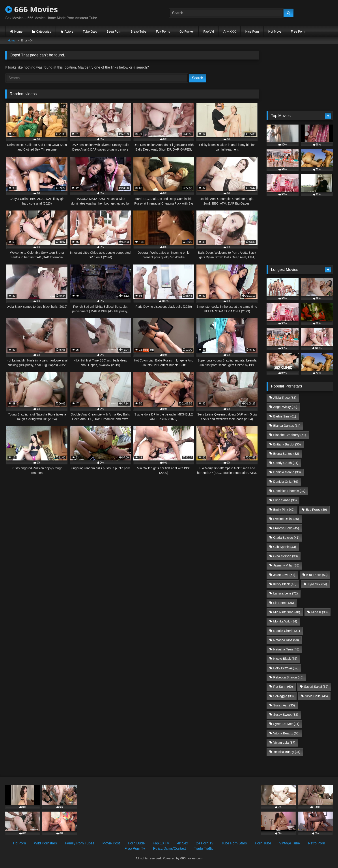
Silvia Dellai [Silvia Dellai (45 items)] (316, 696)
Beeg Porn (114, 32)
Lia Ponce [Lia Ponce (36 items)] (284, 603)
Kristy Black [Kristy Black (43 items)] (285, 584)
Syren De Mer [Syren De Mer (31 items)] (286, 724)
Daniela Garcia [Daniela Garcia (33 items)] (287, 472)
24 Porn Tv (205, 843)
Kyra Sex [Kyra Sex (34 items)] (317, 584)
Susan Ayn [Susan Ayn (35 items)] (284, 705)
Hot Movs (275, 32)
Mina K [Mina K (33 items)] (319, 612)
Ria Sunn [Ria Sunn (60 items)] (283, 687)
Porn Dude (136, 843)
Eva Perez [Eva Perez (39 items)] (316, 510)
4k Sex (183, 843)
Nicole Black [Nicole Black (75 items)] (285, 659)
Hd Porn (20, 843)
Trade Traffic (204, 848)
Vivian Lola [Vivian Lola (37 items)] (284, 743)
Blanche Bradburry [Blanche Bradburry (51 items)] (290, 435)
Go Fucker (187, 32)
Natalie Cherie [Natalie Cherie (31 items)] (287, 631)
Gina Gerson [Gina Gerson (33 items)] (285, 556)
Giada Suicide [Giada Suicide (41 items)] (286, 538)
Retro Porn (317, 843)
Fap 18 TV (161, 843)
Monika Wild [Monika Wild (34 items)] (285, 621)
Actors (69, 32)
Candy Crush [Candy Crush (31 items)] (286, 463)
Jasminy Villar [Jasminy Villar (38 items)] (286, 565)
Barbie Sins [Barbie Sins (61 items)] (285, 416)
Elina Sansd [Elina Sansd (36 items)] (285, 500)
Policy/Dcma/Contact (169, 848)
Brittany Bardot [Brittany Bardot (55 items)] (287, 444)
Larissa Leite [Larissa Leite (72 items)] (285, 593)
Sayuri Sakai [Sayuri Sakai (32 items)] (316, 687)
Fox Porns (163, 32)
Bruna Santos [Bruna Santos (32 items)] (286, 454)
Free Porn (298, 32)
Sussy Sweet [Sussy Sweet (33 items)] (286, 715)
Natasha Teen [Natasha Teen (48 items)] (286, 649)
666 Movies (32, 9)
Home (18, 32)
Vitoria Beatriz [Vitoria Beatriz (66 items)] (286, 733)
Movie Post (111, 843)
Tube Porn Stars (234, 843)
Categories (44, 32)
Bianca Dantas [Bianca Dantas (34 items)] (287, 426)
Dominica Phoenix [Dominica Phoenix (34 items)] (289, 491)
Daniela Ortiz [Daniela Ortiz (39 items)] (286, 482)
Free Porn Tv (135, 848)
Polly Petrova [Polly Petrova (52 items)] (286, 668)
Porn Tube (263, 843)
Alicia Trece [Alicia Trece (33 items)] (285, 398)
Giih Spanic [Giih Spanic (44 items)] (285, 547)
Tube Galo (90, 32)
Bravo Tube (139, 32)
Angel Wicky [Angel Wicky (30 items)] (285, 407)
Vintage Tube (289, 843)
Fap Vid (209, 32)
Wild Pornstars (45, 843)
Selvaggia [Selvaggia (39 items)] (283, 696)
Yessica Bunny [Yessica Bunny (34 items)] (287, 752)
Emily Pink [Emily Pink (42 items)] (284, 510)
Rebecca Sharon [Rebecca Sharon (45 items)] (288, 677)
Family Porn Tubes (80, 843)
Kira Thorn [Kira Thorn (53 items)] (317, 575)
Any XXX (230, 32)
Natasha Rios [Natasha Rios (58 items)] (286, 640)
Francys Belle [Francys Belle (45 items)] (286, 528)
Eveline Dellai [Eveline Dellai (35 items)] (286, 519)
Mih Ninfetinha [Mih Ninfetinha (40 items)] (287, 612)
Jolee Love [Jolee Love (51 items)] (284, 575)
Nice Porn (252, 32)
